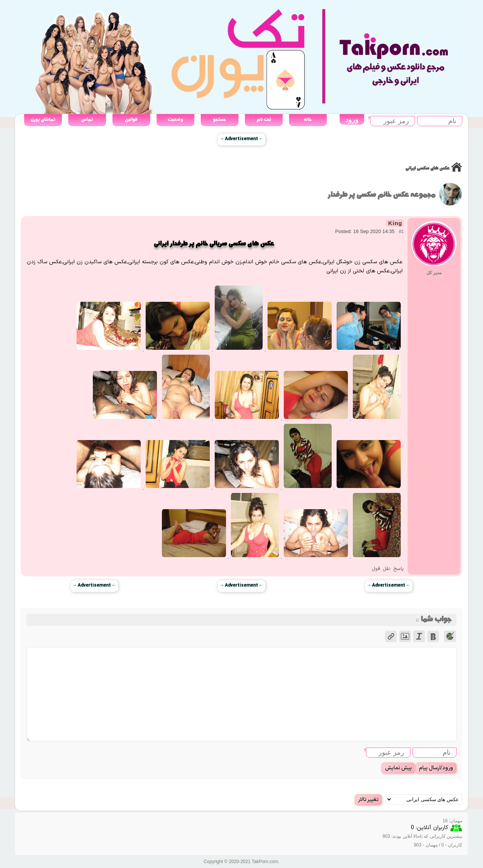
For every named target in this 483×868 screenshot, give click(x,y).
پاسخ (398, 569)
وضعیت (175, 120)
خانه (308, 120)
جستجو (219, 120)
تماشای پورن (43, 120)
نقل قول (381, 569)
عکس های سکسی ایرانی (427, 168)
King (395, 223)
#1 (401, 232)
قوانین (131, 120)
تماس (87, 120)
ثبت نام (264, 120)
